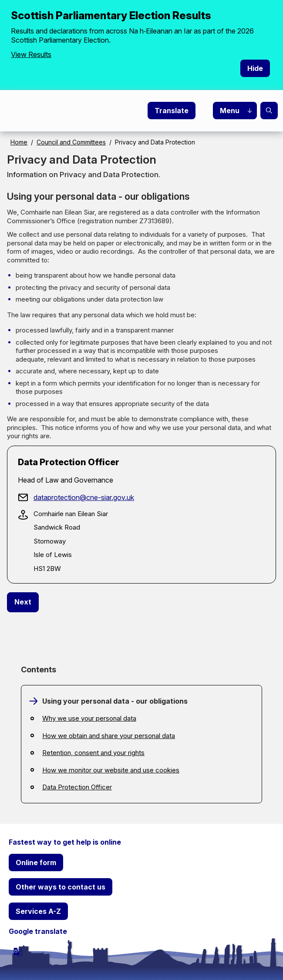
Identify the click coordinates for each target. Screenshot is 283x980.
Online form (36, 863)
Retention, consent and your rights (93, 753)
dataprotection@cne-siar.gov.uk (84, 497)
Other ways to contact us (61, 887)
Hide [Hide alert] (255, 68)
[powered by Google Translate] (18, 952)
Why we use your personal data (89, 718)
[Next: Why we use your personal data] (23, 602)
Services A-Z (38, 911)
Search (269, 111)
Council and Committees (71, 142)
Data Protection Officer (77, 787)
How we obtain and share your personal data (109, 736)
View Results (31, 54)
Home (19, 142)
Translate (172, 111)
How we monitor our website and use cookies (111, 770)
